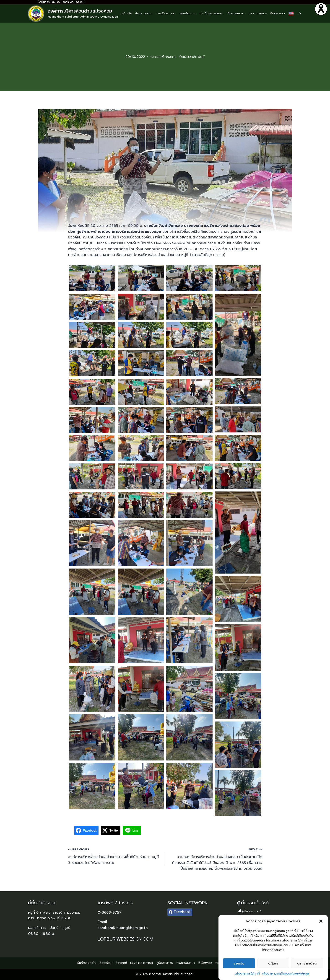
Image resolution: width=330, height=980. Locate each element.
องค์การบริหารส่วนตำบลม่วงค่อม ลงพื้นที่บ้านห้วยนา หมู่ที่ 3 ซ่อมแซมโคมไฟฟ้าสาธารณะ (115, 856)
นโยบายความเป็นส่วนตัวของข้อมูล (286, 974)
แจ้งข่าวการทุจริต (142, 963)
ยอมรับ (239, 963)
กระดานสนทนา (258, 13)
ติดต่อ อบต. (278, 13)
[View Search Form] (300, 13)
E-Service (205, 963)
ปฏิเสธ (273, 963)
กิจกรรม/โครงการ (163, 57)
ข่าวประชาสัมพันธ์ (192, 57)
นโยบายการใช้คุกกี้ (247, 974)
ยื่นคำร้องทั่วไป (87, 963)
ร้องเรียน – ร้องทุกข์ (113, 963)
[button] (321, 921)
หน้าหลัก (127, 13)
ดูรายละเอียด (307, 963)
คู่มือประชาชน (165, 963)
